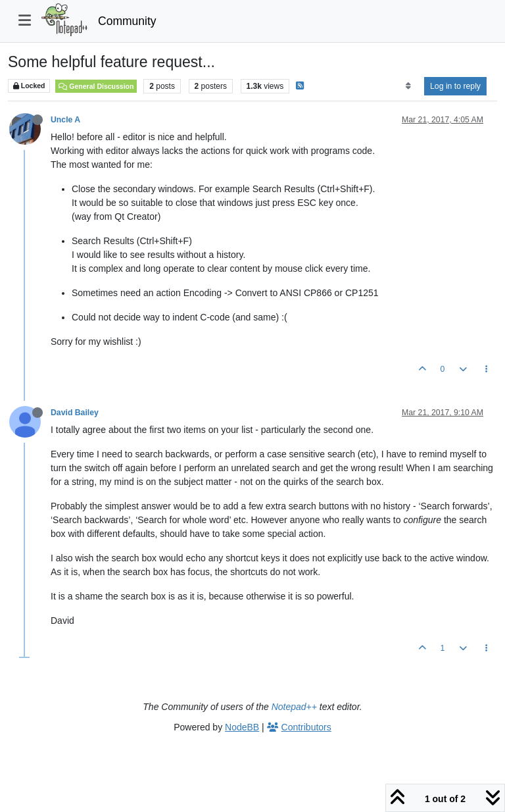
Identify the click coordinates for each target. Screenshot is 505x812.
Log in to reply (455, 86)
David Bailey (75, 413)
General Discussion (96, 86)
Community (127, 21)
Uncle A (65, 120)
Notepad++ (294, 707)
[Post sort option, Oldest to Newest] (408, 86)
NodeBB (242, 727)
